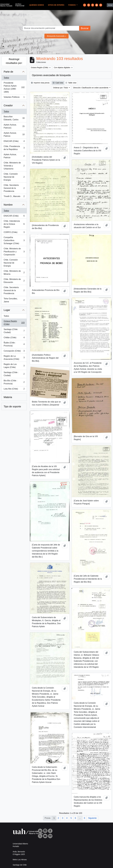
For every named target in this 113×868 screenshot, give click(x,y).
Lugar (7, 310)
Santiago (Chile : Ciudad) (14, 374)
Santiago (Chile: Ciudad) (14, 331)
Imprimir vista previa (40, 83)
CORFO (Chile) (14, 233)
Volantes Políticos (14, 98)
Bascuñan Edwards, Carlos (14, 118)
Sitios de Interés (56, 5)
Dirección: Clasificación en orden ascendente (91, 88)
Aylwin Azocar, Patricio (14, 134)
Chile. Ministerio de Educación (14, 281)
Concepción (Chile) (14, 351)
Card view (58, 83)
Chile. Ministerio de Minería (14, 273)
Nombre (8, 205)
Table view (71, 83)
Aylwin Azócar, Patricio (14, 156)
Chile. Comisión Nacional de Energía (14, 177)
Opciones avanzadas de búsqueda (51, 75)
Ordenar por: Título (61, 88)
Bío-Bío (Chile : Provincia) (14, 382)
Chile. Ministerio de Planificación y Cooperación (14, 252)
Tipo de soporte (12, 406)
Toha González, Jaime (14, 300)
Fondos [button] (72, 5)
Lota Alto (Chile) (14, 389)
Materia (8, 397)
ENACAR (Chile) (14, 142)
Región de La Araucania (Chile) (14, 358)
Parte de (8, 72)
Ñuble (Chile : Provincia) (14, 344)
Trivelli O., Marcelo (14, 197)
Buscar (85, 28)
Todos (6, 78)
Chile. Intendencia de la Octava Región (14, 224)
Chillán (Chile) (14, 338)
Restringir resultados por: (14, 61)
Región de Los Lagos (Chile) (14, 366)
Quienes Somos (37, 5)
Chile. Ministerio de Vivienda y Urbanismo (14, 166)
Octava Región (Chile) (14, 323)
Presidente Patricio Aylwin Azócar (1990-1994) (14, 87)
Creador (8, 105)
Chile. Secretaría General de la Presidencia (14, 188)
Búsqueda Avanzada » (57, 36)
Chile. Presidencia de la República (14, 148)
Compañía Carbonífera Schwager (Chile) (14, 240)
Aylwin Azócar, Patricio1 (14, 126)
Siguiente (92, 818)
